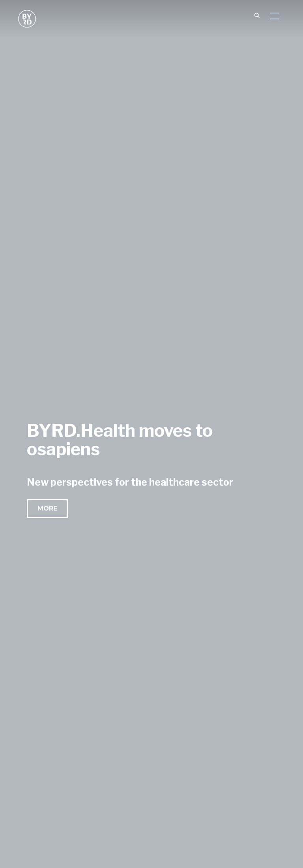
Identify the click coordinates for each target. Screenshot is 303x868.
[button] (47, 509)
